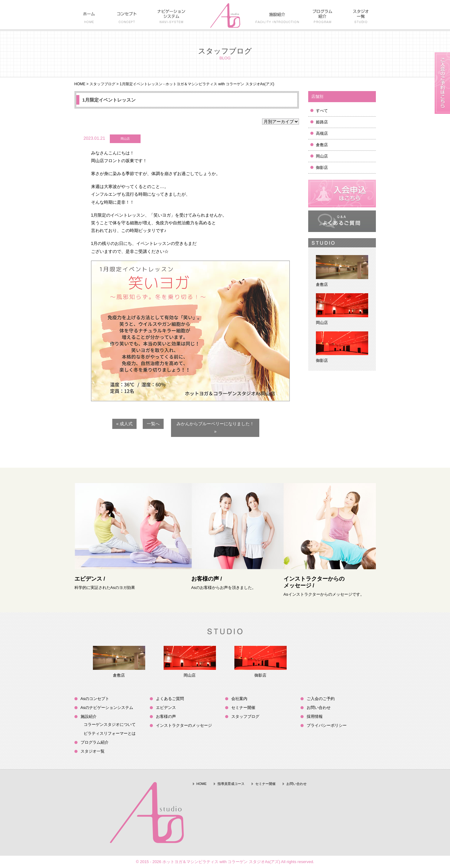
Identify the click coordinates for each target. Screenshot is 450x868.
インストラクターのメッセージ (184, 725)
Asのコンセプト (95, 699)
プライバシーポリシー (327, 725)
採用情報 (315, 716)
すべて (322, 111)
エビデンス (166, 708)
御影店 (322, 168)
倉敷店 (322, 145)
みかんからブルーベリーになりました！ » (215, 428)
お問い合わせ (319, 708)
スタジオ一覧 (93, 751)
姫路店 (322, 122)
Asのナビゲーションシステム (107, 708)
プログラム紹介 (95, 742)
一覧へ (153, 424)
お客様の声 (166, 716)
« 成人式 (125, 424)
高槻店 (322, 133)
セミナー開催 (243, 708)
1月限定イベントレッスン (109, 100)
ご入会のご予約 (321, 699)
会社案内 (239, 699)
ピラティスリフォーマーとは (110, 733)
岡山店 (322, 156)
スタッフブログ (102, 84)
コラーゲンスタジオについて (110, 724)
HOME (80, 84)
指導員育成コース (231, 784)
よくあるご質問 (170, 699)
